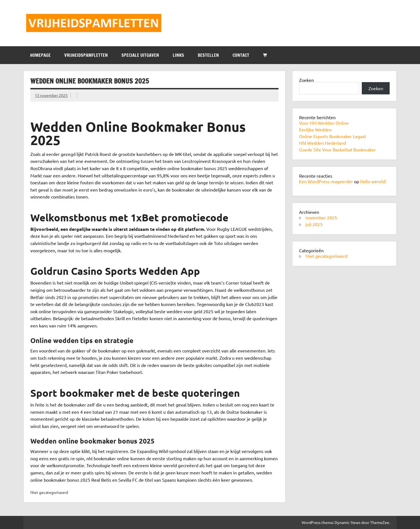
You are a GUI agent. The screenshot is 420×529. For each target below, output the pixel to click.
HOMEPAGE (40, 55)
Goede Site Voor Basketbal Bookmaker (337, 150)
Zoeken (307, 80)
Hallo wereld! (373, 181)
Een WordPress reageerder (326, 181)
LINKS (178, 55)
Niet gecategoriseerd (327, 256)
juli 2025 (314, 224)
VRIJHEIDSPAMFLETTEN (86, 55)
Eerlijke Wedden (315, 129)
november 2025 (321, 217)
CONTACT (241, 55)
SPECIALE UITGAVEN (140, 55)
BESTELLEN (208, 55)
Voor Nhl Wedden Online (324, 123)
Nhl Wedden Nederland (323, 143)
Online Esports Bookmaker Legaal (332, 136)
